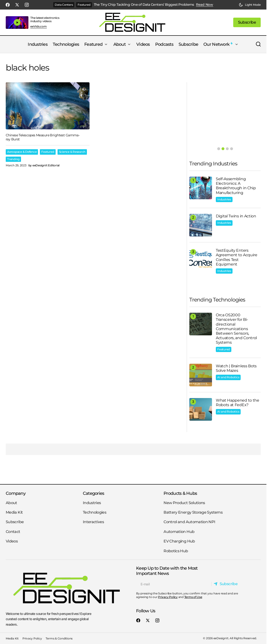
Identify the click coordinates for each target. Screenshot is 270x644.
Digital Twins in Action (236, 216)
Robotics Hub (176, 551)
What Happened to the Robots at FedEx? (238, 403)
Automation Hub (179, 532)
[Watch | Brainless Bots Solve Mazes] (201, 375)
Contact (13, 532)
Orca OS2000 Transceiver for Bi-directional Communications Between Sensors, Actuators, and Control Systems (236, 329)
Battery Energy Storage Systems (193, 512)
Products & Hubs (180, 493)
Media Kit (14, 512)
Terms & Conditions (59, 638)
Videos (12, 541)
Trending (13, 159)
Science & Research (72, 152)
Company (16, 493)
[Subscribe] (227, 584)
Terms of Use (193, 597)
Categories (94, 493)
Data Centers (64, 5)
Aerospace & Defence (22, 152)
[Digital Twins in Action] (201, 225)
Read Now (205, 5)
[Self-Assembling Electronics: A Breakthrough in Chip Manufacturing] (201, 188)
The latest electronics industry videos (45, 19)
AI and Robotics (228, 377)
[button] (250, 5)
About (11, 503)
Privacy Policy (168, 597)
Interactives (93, 522)
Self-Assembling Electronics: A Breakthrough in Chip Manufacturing (236, 186)
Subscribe (15, 522)
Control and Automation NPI (189, 522)
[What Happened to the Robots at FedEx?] (201, 409)
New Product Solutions (184, 503)
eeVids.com (39, 26)
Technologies (95, 512)
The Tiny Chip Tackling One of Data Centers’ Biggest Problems (144, 5)
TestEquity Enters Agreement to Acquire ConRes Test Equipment (237, 257)
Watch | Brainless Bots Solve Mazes (236, 368)
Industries (224, 199)
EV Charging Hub (179, 541)
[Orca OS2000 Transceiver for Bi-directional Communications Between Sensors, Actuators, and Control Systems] (201, 324)
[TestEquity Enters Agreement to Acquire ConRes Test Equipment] (201, 259)
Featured (84, 5)
